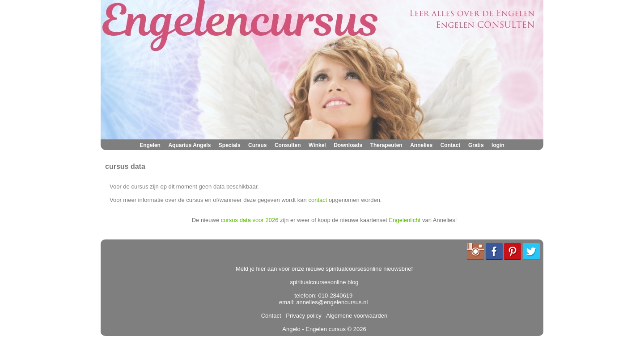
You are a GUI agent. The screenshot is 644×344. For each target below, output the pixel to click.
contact (318, 200)
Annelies (421, 145)
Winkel (317, 145)
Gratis (476, 145)
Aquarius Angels (189, 145)
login (498, 145)
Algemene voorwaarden (355, 316)
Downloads (348, 145)
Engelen (150, 145)
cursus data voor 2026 (250, 220)
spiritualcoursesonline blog (324, 282)
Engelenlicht (405, 220)
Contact (451, 145)
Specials (230, 145)
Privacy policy (302, 316)
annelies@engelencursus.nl (332, 302)
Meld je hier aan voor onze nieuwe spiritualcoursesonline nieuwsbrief (324, 269)
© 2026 (356, 329)
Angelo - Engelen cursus (314, 329)
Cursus (257, 145)
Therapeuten (386, 145)
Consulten (288, 145)
